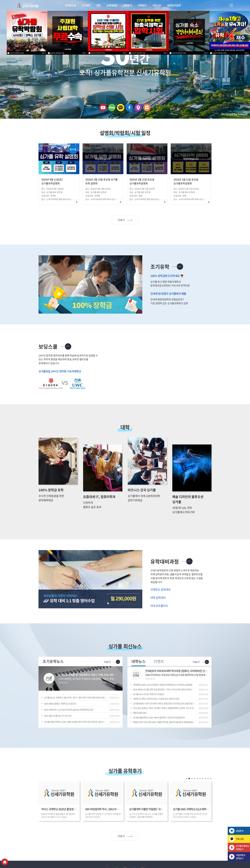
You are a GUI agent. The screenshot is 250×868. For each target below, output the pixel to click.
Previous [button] (36, 188)
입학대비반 (112, 5)
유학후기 (128, 5)
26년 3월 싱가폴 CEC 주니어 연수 (58, 728)
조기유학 (86, 5)
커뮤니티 (157, 5)
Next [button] (217, 188)
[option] (61, 188)
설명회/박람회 (174, 5)
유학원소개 (70, 5)
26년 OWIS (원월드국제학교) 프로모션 (60, 716)
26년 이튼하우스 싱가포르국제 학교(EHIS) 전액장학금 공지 (69, 722)
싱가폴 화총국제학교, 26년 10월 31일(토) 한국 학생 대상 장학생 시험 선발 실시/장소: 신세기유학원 (75, 734)
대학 (98, 5)
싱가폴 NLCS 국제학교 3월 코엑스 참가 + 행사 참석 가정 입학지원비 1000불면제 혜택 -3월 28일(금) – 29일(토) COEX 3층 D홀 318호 (75, 710)
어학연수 (142, 5)
